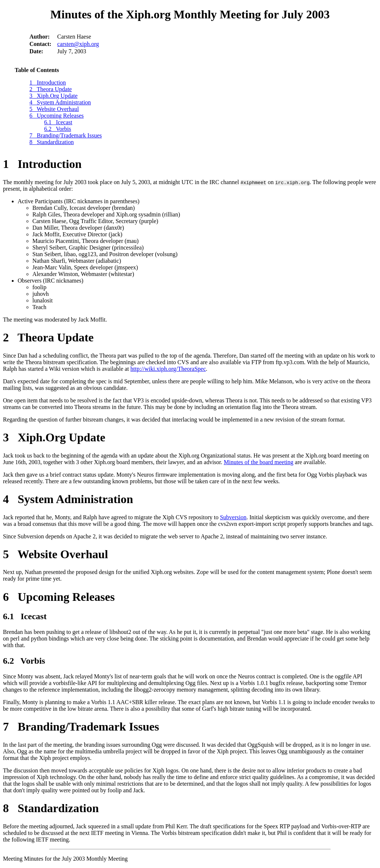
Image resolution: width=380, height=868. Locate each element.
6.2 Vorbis (58, 129)
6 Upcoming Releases (57, 116)
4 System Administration (60, 102)
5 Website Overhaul (54, 109)
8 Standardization (52, 142)
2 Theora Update (51, 89)
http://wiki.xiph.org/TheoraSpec (168, 369)
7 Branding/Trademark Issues (66, 135)
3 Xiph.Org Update (54, 96)
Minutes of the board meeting (258, 462)
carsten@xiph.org (78, 44)
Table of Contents (37, 70)
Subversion (233, 517)
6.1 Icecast (58, 122)
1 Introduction (48, 83)
